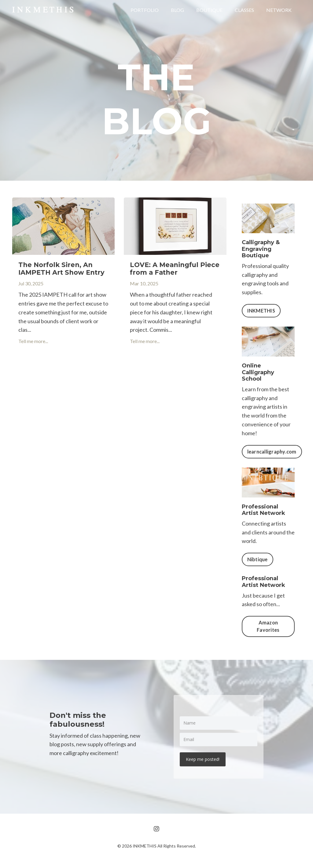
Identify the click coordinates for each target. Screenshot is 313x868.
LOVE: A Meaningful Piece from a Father (175, 269)
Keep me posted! (203, 759)
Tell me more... (33, 341)
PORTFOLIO (145, 10)
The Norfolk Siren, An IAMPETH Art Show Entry (61, 269)
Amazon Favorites (268, 626)
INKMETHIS (261, 311)
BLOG (177, 10)
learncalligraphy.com (272, 452)
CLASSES (244, 10)
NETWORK (279, 10)
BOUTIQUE (209, 10)
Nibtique (258, 559)
